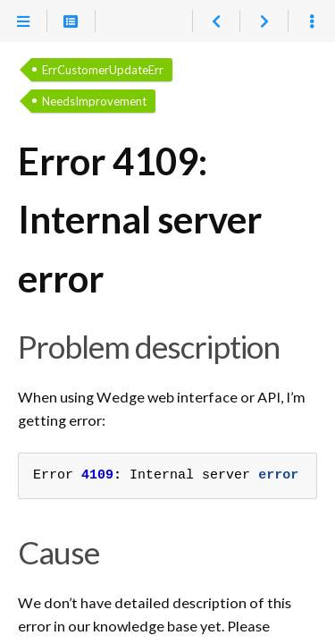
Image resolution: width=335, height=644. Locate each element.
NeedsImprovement (94, 101)
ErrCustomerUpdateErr (103, 70)
